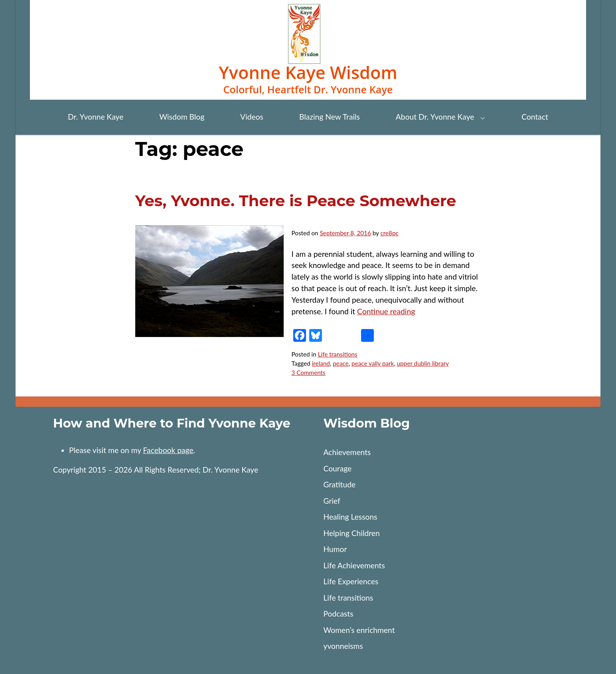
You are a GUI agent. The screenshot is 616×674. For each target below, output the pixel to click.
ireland (321, 363)
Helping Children (351, 533)
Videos (252, 117)
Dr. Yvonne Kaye (96, 117)
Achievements (347, 452)
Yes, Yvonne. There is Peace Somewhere (296, 201)
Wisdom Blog (182, 117)
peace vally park (373, 363)
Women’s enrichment (359, 630)
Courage (337, 468)
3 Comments (309, 372)
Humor (335, 549)
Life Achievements (354, 565)
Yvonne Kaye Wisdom (308, 72)
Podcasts (338, 614)
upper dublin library (423, 363)
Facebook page (168, 450)
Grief (332, 501)
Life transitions (338, 354)
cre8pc (390, 233)
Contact (535, 117)
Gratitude (339, 484)
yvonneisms (343, 646)
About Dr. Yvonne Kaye (435, 117)
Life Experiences (351, 581)
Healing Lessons (350, 517)
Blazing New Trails (330, 117)
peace (341, 363)
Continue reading (386, 311)
